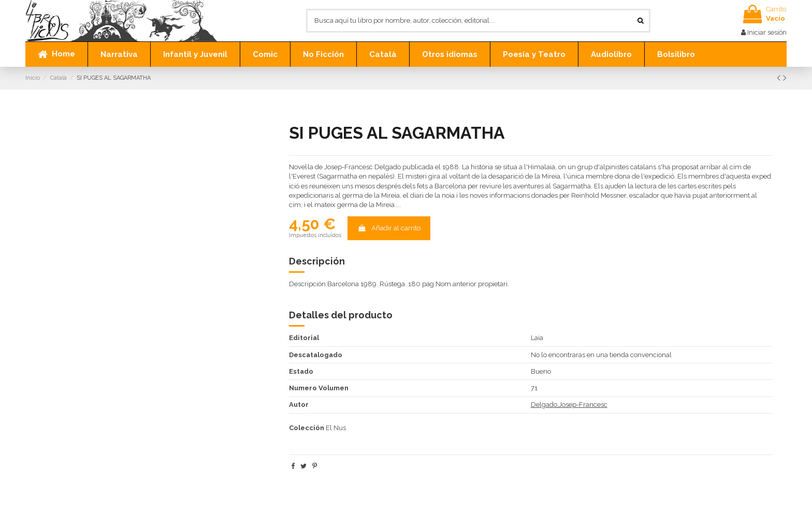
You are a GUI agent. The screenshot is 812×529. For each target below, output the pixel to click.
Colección (307, 428)
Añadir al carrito (389, 228)
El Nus (336, 428)
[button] (119, 54)
